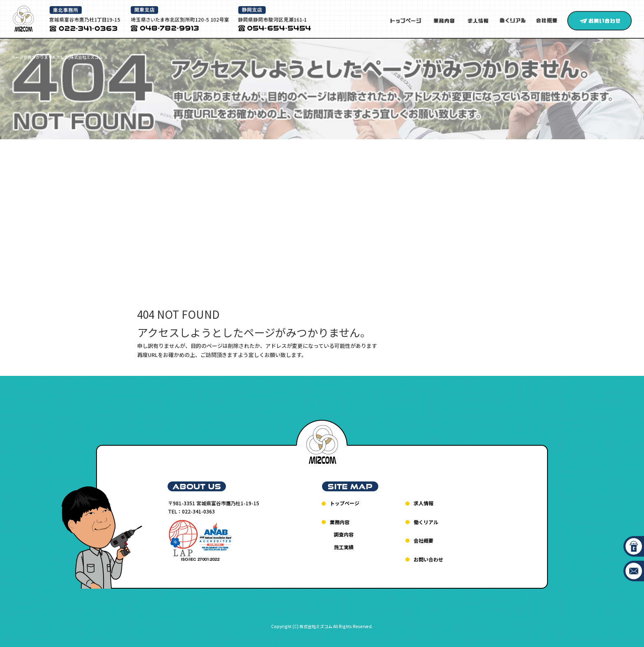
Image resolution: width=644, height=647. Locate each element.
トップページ (406, 21)
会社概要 (549, 21)
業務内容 (444, 21)
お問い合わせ (599, 21)
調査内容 (344, 534)
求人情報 (478, 21)
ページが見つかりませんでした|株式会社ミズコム (57, 57)
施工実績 (344, 547)
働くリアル (513, 21)
